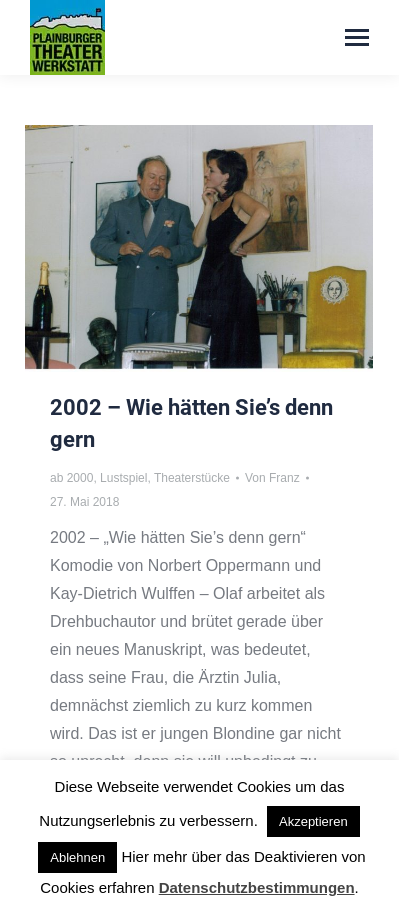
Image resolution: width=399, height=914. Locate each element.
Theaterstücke (192, 478)
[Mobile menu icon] (357, 37)
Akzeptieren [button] (313, 821)
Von (272, 478)
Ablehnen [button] (77, 857)
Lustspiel (123, 478)
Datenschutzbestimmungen (257, 887)
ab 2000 (71, 478)
